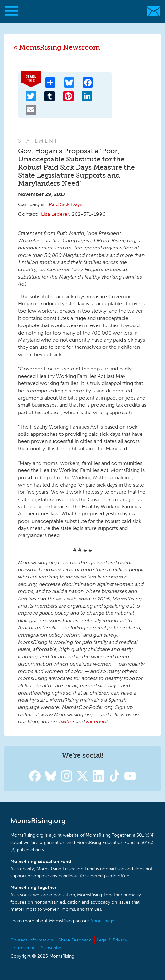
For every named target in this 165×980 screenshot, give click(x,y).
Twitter (66, 722)
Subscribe (51, 948)
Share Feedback (75, 940)
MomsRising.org (79, 11)
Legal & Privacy (112, 940)
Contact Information (32, 940)
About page (102, 921)
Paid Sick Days (65, 204)
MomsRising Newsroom (59, 47)
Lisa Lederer (55, 214)
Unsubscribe (23, 948)
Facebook (97, 722)
